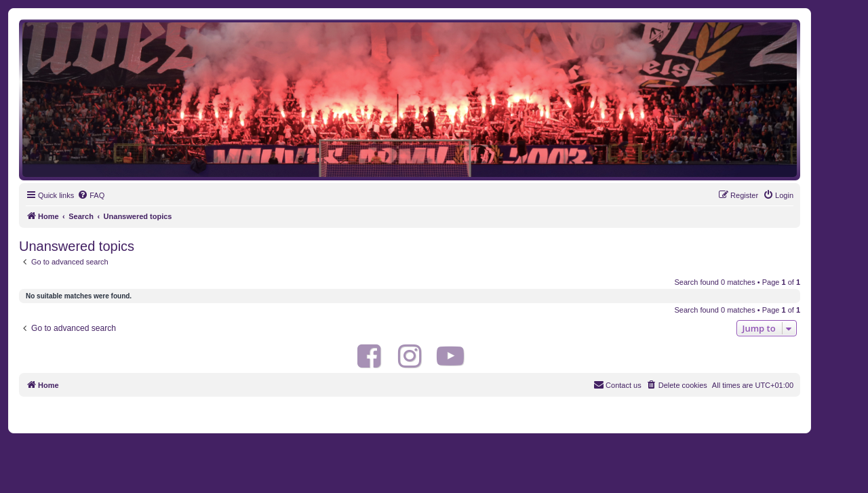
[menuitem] (91, 195)
